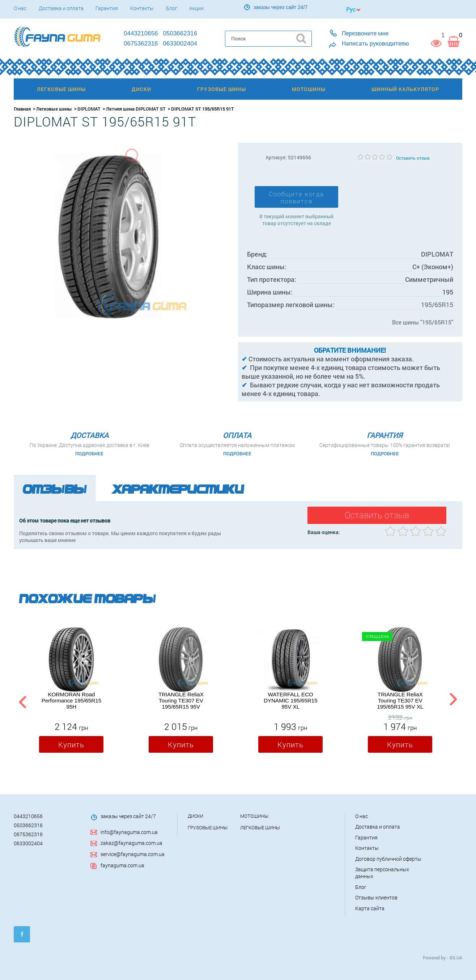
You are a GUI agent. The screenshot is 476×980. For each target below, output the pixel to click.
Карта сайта (370, 908)
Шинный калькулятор (405, 89)
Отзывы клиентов (376, 897)
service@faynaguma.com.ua (133, 854)
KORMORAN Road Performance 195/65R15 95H (71, 701)
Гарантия (107, 8)
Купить (71, 745)
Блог (172, 8)
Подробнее (89, 454)
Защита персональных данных (382, 873)
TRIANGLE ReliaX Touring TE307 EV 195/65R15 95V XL (400, 701)
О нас (20, 8)
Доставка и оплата (61, 8)
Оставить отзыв (413, 158)
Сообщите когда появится (296, 198)
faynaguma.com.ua (122, 865)
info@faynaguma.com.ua (129, 832)
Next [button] (453, 701)
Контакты (142, 8)
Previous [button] (22, 701)
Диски (195, 816)
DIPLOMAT (89, 109)
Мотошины (254, 816)
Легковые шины (54, 109)
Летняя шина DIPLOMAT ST (136, 109)
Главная (22, 109)
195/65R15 (437, 305)
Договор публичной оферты (388, 859)
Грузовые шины (208, 828)
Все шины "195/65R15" (423, 322)
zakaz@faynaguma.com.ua (131, 843)
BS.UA (456, 958)
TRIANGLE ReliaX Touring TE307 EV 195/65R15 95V (181, 701)
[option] (71, 692)
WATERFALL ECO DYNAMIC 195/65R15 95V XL (291, 701)
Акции (196, 8)
